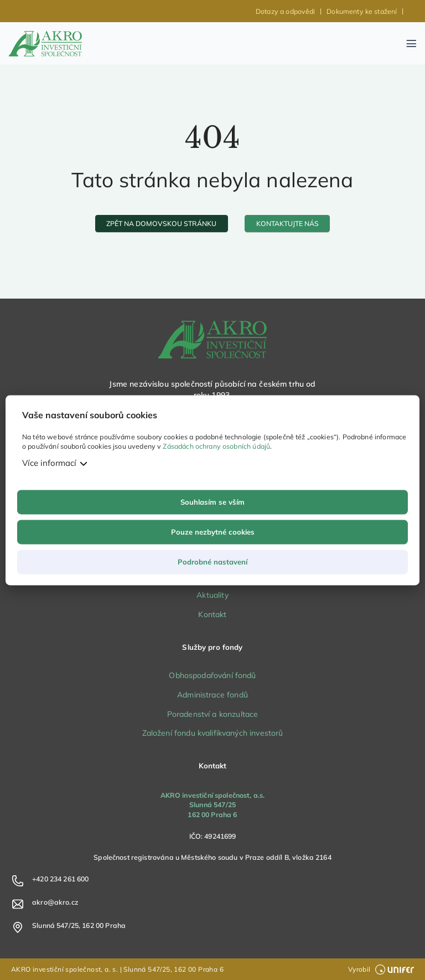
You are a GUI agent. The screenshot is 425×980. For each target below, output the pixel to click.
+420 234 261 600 (60, 879)
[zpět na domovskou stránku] (162, 224)
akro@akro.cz (55, 902)
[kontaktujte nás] (287, 224)
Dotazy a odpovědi (286, 11)
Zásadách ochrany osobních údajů (216, 447)
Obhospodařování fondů (212, 675)
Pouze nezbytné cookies (213, 532)
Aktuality (212, 595)
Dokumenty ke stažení (362, 11)
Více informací (49, 463)
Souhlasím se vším (212, 502)
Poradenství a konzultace (213, 714)
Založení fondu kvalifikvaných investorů (213, 733)
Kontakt (212, 614)
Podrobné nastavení (212, 562)
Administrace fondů (212, 695)
